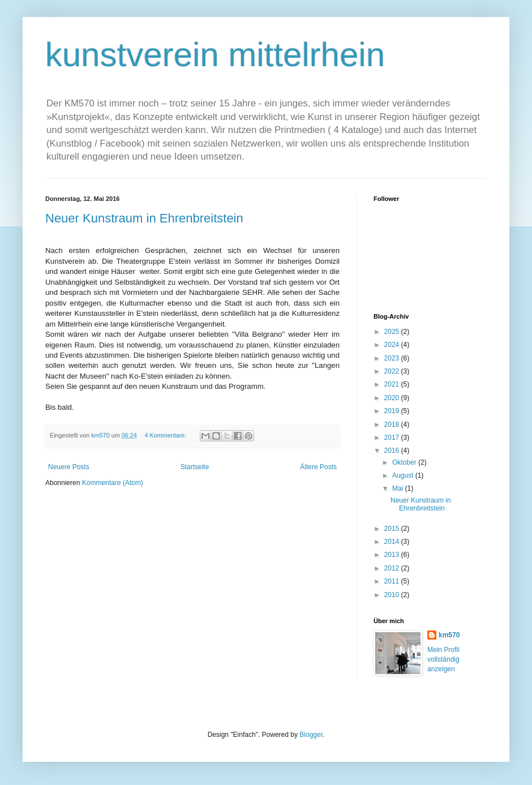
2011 (393, 581)
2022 (393, 371)
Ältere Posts (318, 467)
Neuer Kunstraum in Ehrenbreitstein (144, 218)
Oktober (405, 462)
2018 (393, 424)
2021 (393, 384)
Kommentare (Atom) (113, 483)
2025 (393, 332)
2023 (393, 358)
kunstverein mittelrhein (215, 55)
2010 (393, 595)
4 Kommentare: (166, 435)
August (404, 475)
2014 (393, 542)
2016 (393, 451)
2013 (393, 555)
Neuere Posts (69, 467)
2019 (393, 411)
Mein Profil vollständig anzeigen (443, 659)
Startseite (195, 467)
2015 (393, 529)
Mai (399, 488)
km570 (449, 635)
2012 (393, 568)
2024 (393, 345)
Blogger (311, 735)
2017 (393, 437)
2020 (393, 398)
